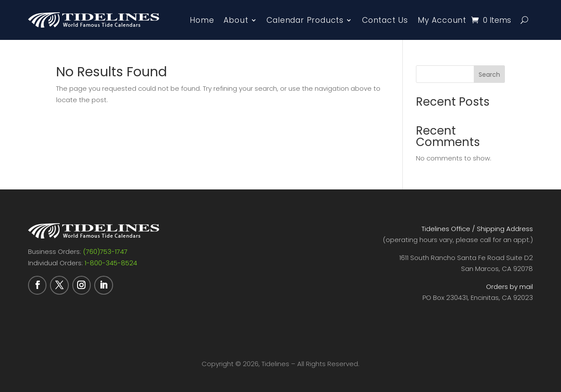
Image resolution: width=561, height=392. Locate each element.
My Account (442, 20)
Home (202, 20)
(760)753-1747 (105, 251)
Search (489, 75)
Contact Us (385, 20)
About (236, 20)
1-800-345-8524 (111, 263)
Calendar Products (305, 20)
